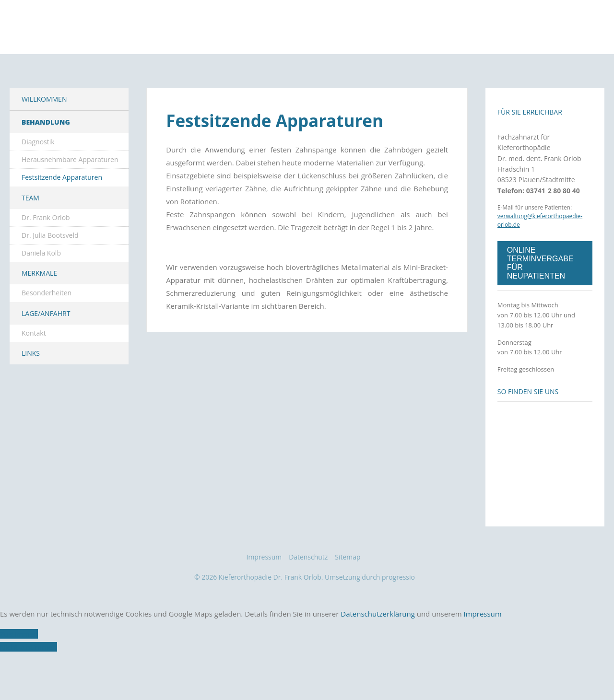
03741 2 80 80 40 (553, 223)
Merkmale (39, 306)
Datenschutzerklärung (378, 646)
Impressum (264, 589)
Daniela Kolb (41, 285)
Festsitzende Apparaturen (62, 210)
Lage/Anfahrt (46, 345)
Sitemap (348, 589)
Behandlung (46, 154)
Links (31, 385)
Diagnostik (38, 174)
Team (30, 230)
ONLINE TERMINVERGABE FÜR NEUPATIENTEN (540, 295)
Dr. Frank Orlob (46, 250)
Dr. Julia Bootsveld (50, 267)
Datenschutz (308, 589)
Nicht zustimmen (29, 679)
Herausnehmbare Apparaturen (70, 192)
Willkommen (44, 131)
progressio (401, 609)
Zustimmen (19, 666)
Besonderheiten (47, 325)
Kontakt (34, 365)
